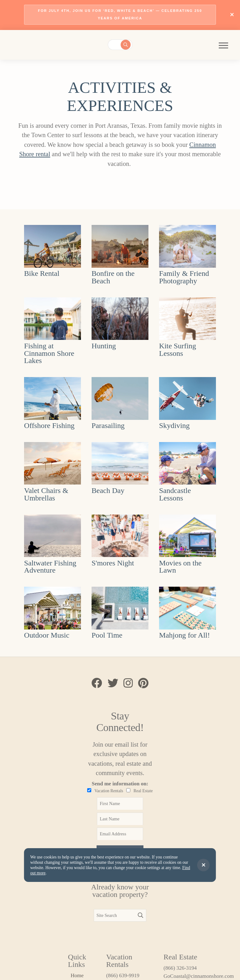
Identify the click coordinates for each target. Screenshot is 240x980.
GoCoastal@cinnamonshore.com (187, 976)
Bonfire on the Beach (113, 277)
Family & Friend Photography (184, 277)
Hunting (104, 346)
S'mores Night (113, 563)
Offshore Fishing (49, 425)
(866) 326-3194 (180, 968)
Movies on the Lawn (180, 567)
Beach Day (108, 490)
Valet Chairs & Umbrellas (46, 494)
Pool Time (107, 635)
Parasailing (108, 425)
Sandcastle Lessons (175, 494)
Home (77, 975)
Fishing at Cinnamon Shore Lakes (49, 353)
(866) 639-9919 (123, 975)
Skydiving (174, 425)
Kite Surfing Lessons (177, 350)
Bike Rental (42, 273)
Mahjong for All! (185, 635)
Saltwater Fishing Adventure (50, 567)
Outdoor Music (47, 635)
